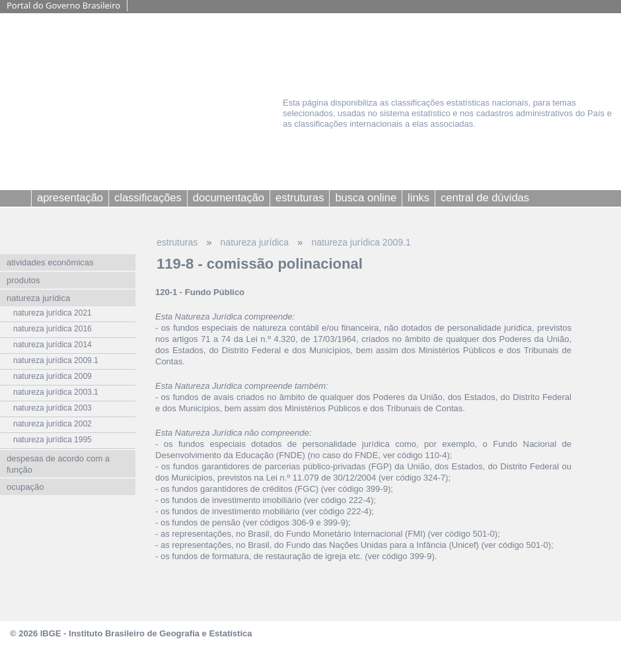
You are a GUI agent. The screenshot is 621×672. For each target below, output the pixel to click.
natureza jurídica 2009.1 (361, 242)
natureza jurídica (255, 242)
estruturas (177, 242)
